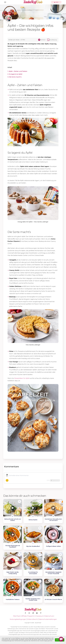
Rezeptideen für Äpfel (22, 378)
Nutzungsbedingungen (18, 619)
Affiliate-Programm (28, 616)
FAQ (14, 616)
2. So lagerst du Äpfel (15, 74)
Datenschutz (49, 616)
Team (19, 616)
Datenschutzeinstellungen (48, 619)
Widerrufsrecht (32, 619)
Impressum (40, 616)
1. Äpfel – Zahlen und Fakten (17, 71)
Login (56, 2)
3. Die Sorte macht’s (15, 77)
